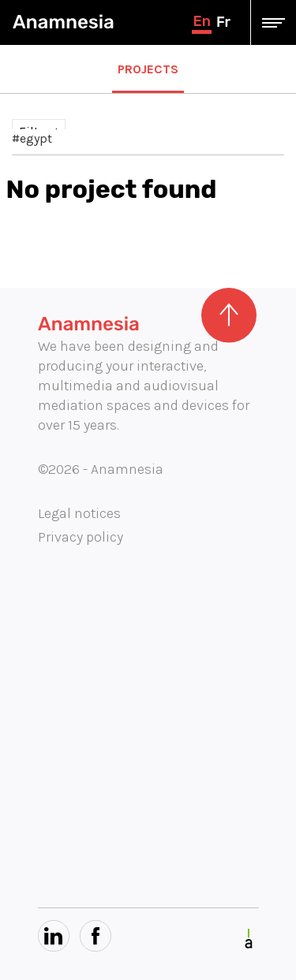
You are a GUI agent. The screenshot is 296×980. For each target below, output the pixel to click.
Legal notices (79, 513)
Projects (148, 69)
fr (223, 22)
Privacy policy (81, 537)
